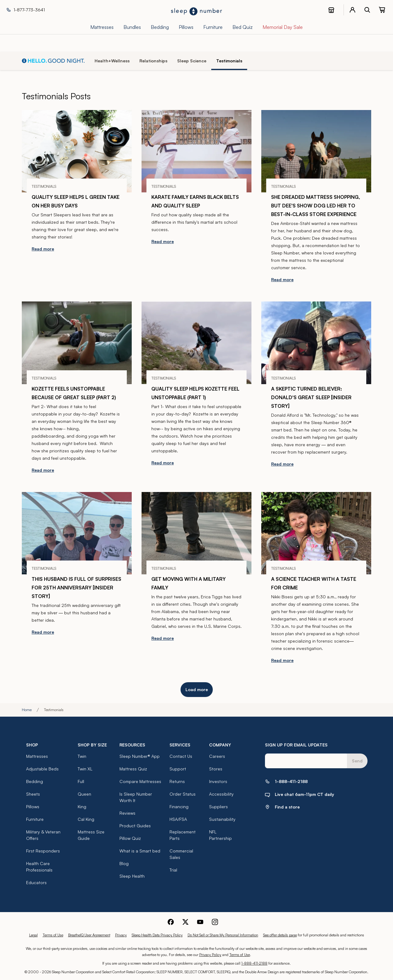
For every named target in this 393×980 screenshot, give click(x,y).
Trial (173, 870)
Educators (36, 882)
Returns (177, 781)
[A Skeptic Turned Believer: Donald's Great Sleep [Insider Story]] (316, 343)
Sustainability (222, 819)
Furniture (35, 819)
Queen (84, 794)
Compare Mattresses (140, 781)
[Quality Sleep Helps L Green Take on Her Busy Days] (77, 151)
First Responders (43, 851)
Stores (216, 769)
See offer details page (280, 935)
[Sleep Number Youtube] (200, 921)
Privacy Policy (210, 955)
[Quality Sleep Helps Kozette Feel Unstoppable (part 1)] (196, 343)
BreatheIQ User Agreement (89, 935)
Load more (197, 689)
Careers (217, 756)
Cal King (86, 819)
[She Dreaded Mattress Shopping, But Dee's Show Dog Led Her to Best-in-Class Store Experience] (316, 151)
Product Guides (135, 826)
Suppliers (218, 807)
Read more (43, 249)
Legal (33, 935)
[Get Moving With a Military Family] (196, 533)
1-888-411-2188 (254, 963)
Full (81, 781)
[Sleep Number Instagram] (215, 921)
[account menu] (352, 10)
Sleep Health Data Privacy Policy (157, 935)
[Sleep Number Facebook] (171, 921)
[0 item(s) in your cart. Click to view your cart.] (382, 10)
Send (357, 761)
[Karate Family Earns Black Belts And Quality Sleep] (196, 151)
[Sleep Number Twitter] (185, 921)
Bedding (35, 781)
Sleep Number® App (140, 756)
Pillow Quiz (130, 838)
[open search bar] (367, 10)
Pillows (33, 807)
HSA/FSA (178, 819)
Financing (179, 807)
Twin (82, 756)
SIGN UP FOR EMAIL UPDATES (296, 745)
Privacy (121, 935)
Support (178, 769)
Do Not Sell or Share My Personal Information (223, 935)
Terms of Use (53, 935)
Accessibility (221, 794)
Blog (124, 863)
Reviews (127, 813)
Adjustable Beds (42, 769)
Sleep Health (132, 876)
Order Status (183, 794)
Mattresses (37, 756)
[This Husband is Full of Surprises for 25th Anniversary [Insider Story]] (77, 533)
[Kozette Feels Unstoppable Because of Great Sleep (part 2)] (77, 343)
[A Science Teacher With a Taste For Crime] (316, 533)
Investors (218, 781)
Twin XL (85, 769)
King (82, 807)
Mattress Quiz (133, 769)
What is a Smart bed (140, 851)
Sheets (33, 794)
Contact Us (181, 756)
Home (27, 710)
